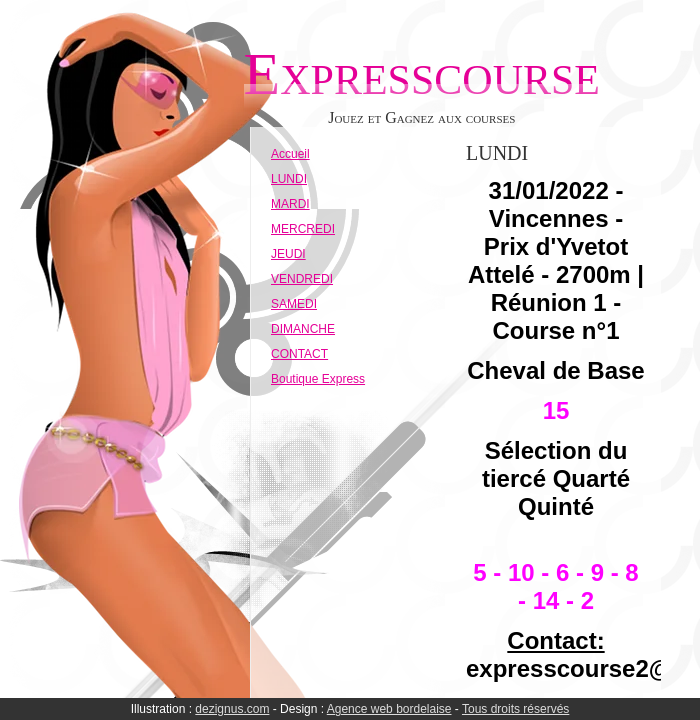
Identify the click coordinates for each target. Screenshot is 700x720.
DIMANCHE (303, 329)
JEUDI (288, 254)
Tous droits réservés (515, 709)
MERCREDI (303, 229)
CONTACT (299, 354)
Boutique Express (318, 379)
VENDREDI (302, 279)
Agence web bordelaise (389, 709)
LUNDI (289, 179)
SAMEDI (294, 304)
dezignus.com (232, 709)
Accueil (290, 154)
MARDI (290, 204)
